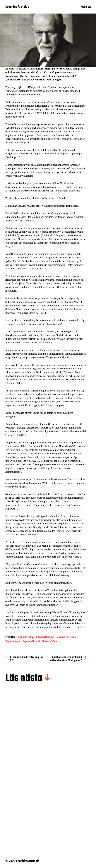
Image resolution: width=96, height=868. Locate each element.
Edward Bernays (45, 638)
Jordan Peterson (67, 638)
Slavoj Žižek (50, 642)
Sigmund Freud (31, 642)
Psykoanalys (13, 642)
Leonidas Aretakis (17, 7)
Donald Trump (26, 638)
